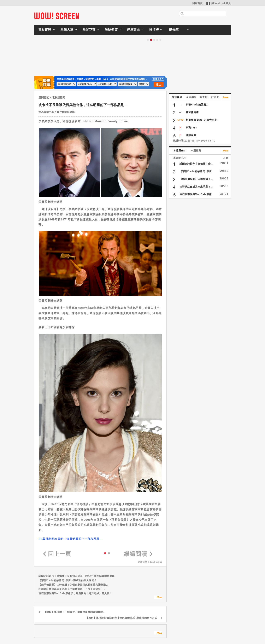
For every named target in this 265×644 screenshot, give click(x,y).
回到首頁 (198, 3)
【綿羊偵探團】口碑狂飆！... (196, 179)
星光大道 (67, 29)
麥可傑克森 (192, 112)
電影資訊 (45, 29)
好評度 (215, 97)
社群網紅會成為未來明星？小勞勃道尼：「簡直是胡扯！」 (72, 589)
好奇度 (204, 97)
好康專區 (133, 29)
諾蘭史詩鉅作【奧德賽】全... (196, 164)
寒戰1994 (191, 128)
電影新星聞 (59, 97)
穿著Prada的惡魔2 (197, 105)
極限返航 (191, 135)
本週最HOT (180, 151)
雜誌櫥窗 (111, 29)
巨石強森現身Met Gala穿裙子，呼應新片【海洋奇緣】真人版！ (75, 593)
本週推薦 (196, 151)
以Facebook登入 (219, 3)
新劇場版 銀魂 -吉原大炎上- (202, 120)
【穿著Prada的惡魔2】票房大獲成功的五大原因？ (68, 580)
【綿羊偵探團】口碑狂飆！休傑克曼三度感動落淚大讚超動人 (73, 585)
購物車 (174, 29)
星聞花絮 (89, 29)
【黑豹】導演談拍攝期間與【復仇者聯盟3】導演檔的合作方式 (121, 618)
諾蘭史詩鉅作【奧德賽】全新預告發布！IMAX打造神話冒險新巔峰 (77, 576)
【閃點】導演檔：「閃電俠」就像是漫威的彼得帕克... (75, 612)
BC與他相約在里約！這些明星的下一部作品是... (70, 539)
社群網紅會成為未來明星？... (196, 187)
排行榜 (154, 29)
